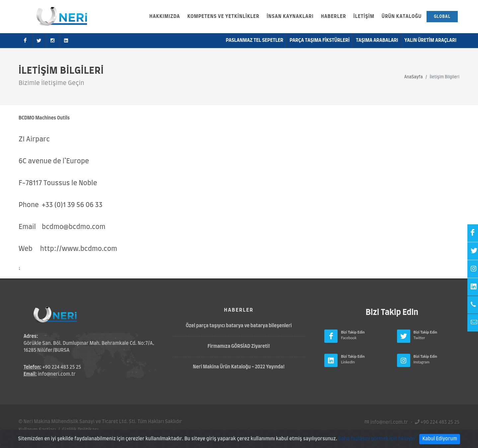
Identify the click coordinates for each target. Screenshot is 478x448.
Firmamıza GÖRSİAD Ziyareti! (239, 346)
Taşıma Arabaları (377, 40)
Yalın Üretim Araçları (430, 40)
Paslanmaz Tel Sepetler (254, 40)
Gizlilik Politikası (80, 430)
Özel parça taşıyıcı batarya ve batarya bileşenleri (239, 326)
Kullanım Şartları (37, 430)
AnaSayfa (413, 77)
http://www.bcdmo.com (79, 249)
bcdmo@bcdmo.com (74, 227)
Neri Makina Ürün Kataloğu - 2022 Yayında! (239, 367)
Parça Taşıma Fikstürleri (320, 40)
